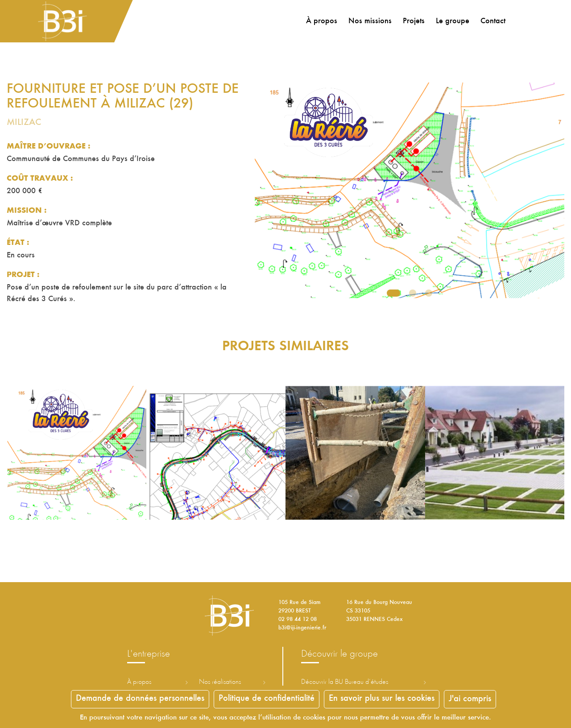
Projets (412, 21)
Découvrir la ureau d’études (345, 682)
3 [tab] (429, 293)
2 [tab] (413, 293)
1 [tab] (393, 293)
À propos (320, 21)
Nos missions (369, 21)
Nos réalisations (220, 682)
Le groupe (451, 21)
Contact (492, 21)
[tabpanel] (410, 194)
